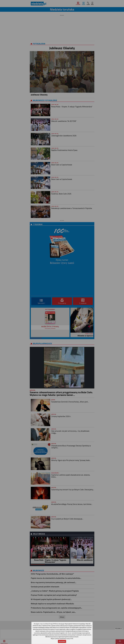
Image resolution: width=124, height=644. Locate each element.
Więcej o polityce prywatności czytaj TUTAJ (62, 639)
